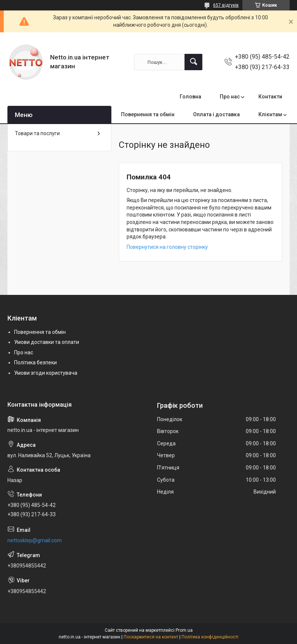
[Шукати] (193, 62)
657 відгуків (226, 5)
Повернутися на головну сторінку (167, 247)
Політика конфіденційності (210, 637)
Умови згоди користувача (46, 373)
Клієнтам (270, 114)
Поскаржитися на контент (151, 637)
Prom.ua (184, 630)
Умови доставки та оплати (47, 342)
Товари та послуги (37, 133)
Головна (190, 97)
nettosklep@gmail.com (35, 540)
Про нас (230, 97)
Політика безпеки (35, 362)
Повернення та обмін (148, 114)
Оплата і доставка (216, 114)
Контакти (270, 97)
